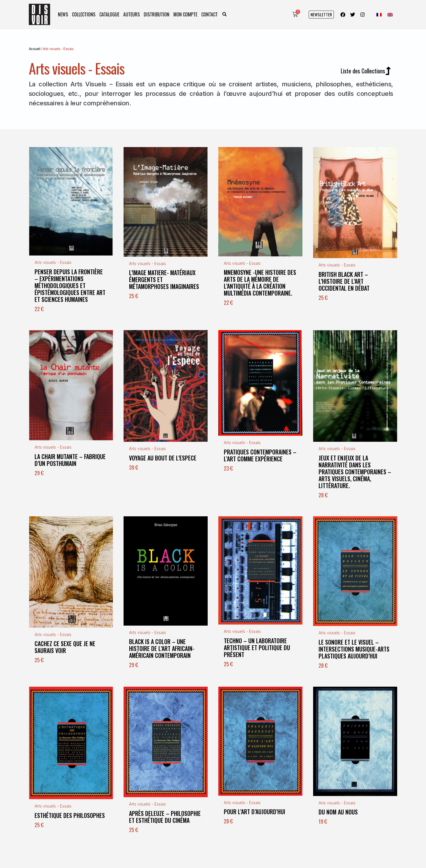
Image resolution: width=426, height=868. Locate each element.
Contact (210, 14)
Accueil (35, 49)
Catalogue (109, 14)
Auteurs (131, 14)
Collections (84, 14)
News (63, 14)
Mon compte (185, 14)
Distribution (157, 14)
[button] (225, 15)
